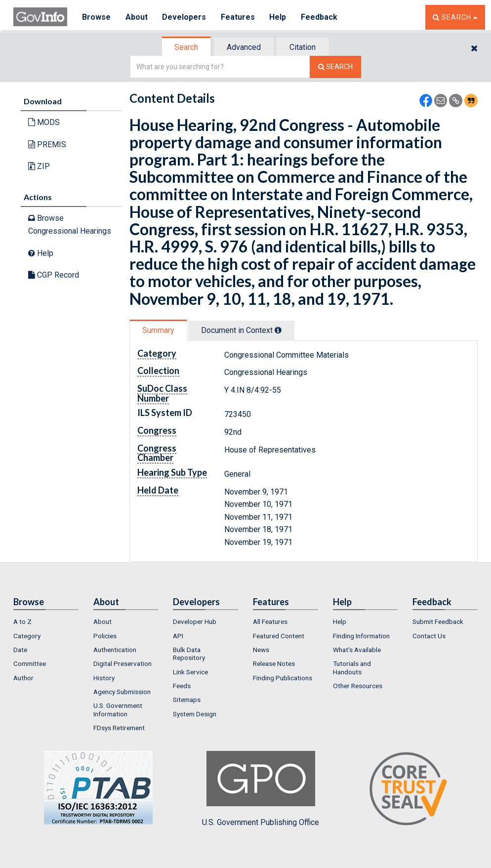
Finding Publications (283, 678)
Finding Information (361, 636)
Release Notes (274, 663)
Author (23, 678)
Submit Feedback (438, 621)
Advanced (244, 47)
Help (279, 17)
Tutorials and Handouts (352, 667)
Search (186, 47)
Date (20, 650)
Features (238, 17)
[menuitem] (46, 621)
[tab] (187, 47)
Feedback (320, 17)
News (261, 650)
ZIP (39, 166)
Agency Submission (122, 692)
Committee (30, 663)
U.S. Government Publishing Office (261, 789)
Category (27, 636)
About (137, 17)
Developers (184, 17)
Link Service (190, 672)
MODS (44, 122)
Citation (303, 47)
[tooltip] (278, 330)
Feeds (182, 686)
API (178, 636)
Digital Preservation (123, 663)
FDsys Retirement (119, 728)
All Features (270, 621)
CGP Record (54, 275)
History (104, 678)
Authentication (115, 650)
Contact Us (429, 636)
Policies (105, 636)
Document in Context (241, 330)
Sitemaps (187, 700)
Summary (158, 330)
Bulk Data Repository (189, 654)
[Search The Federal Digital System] (335, 67)
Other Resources (358, 686)
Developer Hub (195, 621)
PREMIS (47, 145)
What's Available (357, 650)
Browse (96, 17)
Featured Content (279, 636)
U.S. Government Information (118, 709)
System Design (195, 714)
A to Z (22, 621)
